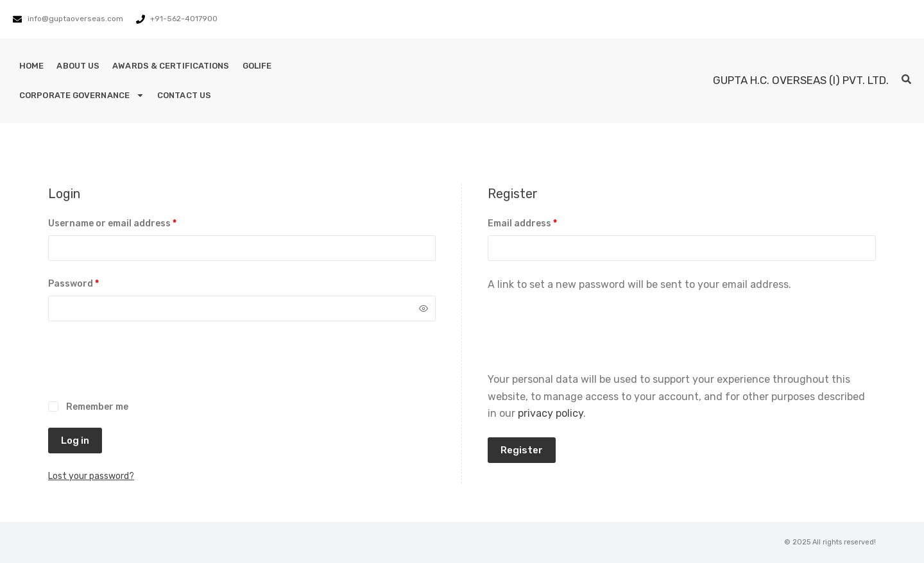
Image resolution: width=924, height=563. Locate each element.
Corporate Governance (82, 95)
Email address (543, 223)
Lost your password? (91, 476)
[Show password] (424, 308)
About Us (78, 66)
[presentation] (146, 368)
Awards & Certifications (171, 66)
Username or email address (133, 223)
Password (94, 283)
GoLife (257, 66)
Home (31, 66)
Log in (75, 441)
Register (522, 450)
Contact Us (184, 95)
